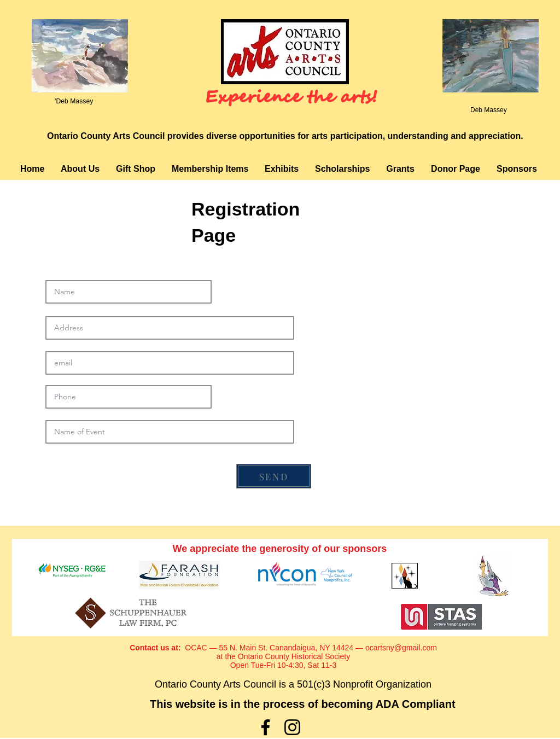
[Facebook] (266, 727)
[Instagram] (292, 727)
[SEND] (274, 476)
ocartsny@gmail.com (401, 648)
